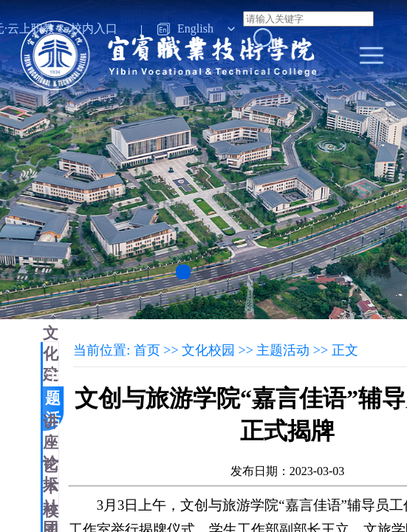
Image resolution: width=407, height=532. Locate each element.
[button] (183, 272)
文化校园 (208, 350)
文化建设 (51, 364)
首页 (147, 350)
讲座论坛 (51, 453)
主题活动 (53, 409)
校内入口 (94, 28)
